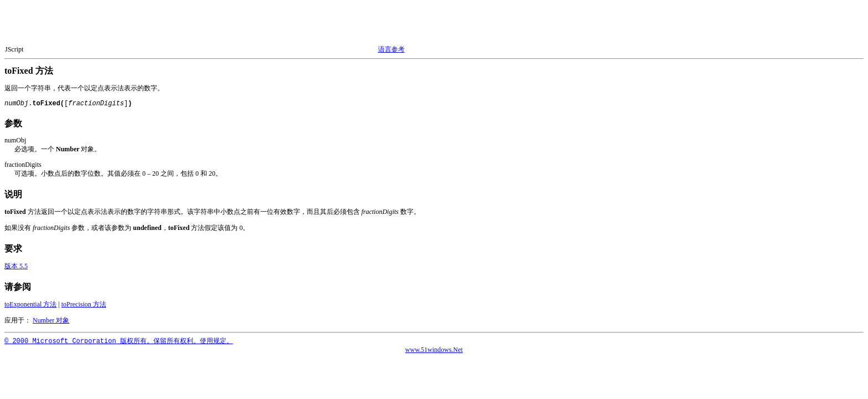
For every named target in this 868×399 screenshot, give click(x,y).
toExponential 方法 (30, 304)
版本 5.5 (16, 266)
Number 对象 (51, 320)
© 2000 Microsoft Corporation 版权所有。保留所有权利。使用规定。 (119, 341)
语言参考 (391, 49)
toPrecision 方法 (84, 304)
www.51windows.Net (434, 350)
